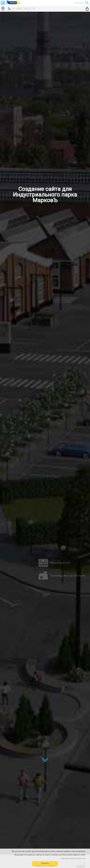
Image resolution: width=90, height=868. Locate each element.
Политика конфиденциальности (73, 858)
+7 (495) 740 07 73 (24, 9)
